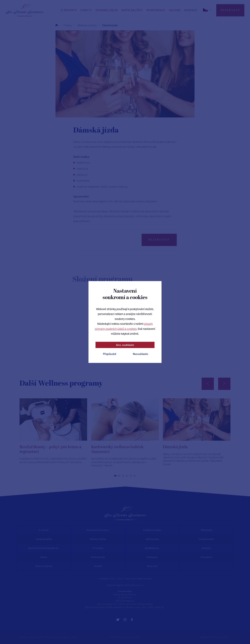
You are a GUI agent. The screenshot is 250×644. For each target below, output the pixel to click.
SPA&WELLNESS (107, 10)
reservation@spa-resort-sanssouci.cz (125, 585)
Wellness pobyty (87, 25)
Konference (156, 10)
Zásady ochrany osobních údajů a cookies (56, 637)
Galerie (175, 10)
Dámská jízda (110, 25)
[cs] (208, 10)
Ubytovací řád (26, 637)
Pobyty (86, 10)
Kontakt (191, 10)
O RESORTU (69, 10)
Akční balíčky (132, 10)
